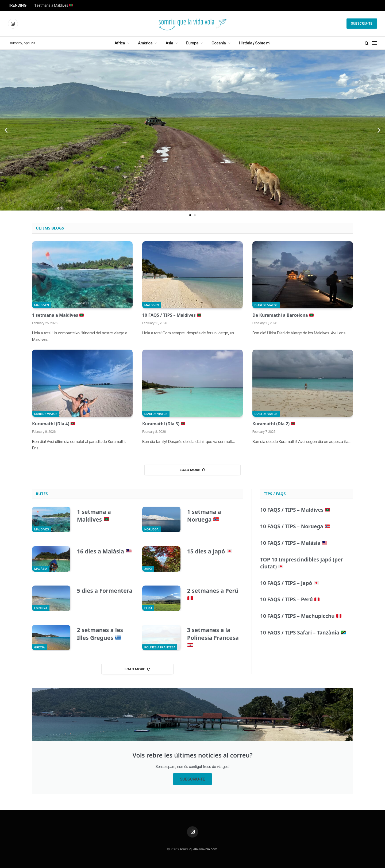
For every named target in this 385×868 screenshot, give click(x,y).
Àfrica (120, 43)
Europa (192, 43)
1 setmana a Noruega (204, 516)
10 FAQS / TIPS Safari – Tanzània (303, 633)
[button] (6, 130)
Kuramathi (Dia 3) (164, 424)
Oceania (219, 43)
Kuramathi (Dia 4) (53, 424)
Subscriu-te (362, 23)
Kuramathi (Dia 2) (274, 424)
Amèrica (145, 43)
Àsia (169, 43)
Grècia (40, 647)
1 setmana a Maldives (54, 5)
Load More (192, 470)
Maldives (42, 305)
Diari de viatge (266, 305)
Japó (148, 569)
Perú (148, 608)
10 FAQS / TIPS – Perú (290, 600)
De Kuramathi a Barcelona (283, 315)
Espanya (41, 608)
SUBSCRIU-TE (192, 779)
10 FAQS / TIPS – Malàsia (294, 543)
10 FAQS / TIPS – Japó (290, 583)
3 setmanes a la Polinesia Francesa (213, 637)
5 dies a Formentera (105, 591)
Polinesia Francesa (160, 647)
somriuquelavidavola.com (198, 849)
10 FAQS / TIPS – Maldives (172, 315)
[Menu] (375, 43)
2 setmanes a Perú (213, 594)
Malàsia (41, 569)
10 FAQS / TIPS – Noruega (295, 527)
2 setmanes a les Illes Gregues (100, 634)
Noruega (151, 529)
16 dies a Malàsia (104, 551)
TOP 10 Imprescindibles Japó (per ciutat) (302, 563)
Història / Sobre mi (255, 43)
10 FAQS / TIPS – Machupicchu (301, 616)
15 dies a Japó (210, 551)
